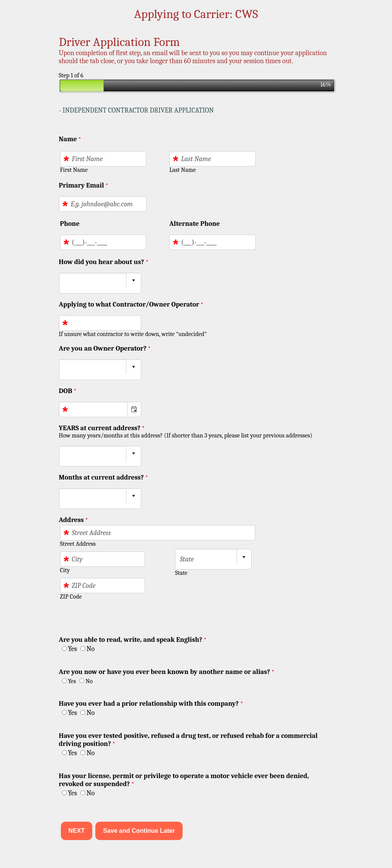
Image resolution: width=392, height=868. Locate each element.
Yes (73, 649)
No (91, 649)
